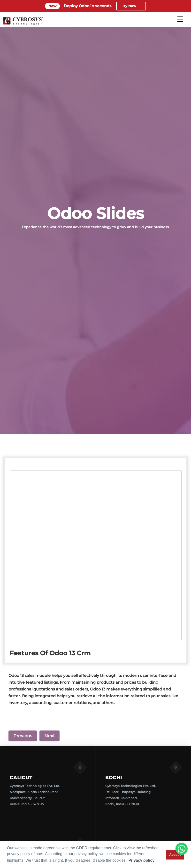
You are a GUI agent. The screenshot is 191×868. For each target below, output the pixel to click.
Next (50, 736)
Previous (23, 736)
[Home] (23, 24)
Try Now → (131, 6)
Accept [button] (175, 855)
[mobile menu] (180, 19)
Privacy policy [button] (142, 860)
